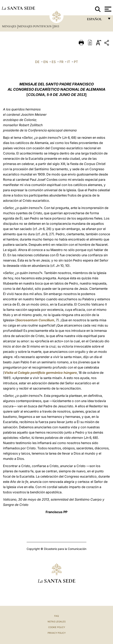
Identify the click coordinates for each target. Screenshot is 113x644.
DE (37, 62)
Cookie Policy (57, 627)
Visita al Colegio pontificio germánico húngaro (41, 373)
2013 (56, 26)
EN (46, 62)
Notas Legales (57, 622)
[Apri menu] (107, 9)
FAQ (56, 616)
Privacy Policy (57, 633)
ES (54, 62)
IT (69, 62)
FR (61, 62)
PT (76, 62)
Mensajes (9, 26)
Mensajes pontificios (35, 26)
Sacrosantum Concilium (35, 320)
